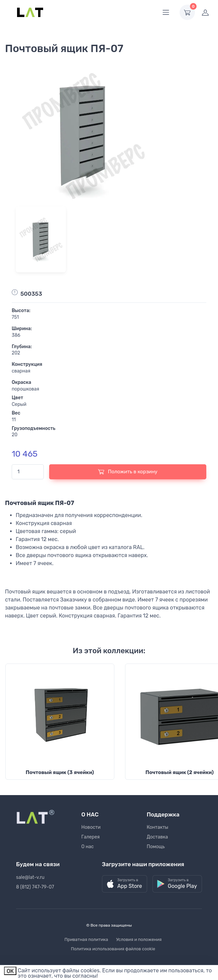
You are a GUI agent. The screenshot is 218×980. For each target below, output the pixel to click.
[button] (125, 884)
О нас (87, 847)
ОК (10, 971)
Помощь (156, 847)
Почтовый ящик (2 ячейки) (180, 772)
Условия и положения (139, 939)
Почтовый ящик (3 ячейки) (60, 772)
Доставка (157, 837)
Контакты (158, 827)
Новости (91, 827)
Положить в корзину (128, 472)
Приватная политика (86, 939)
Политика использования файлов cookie (113, 949)
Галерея (90, 837)
